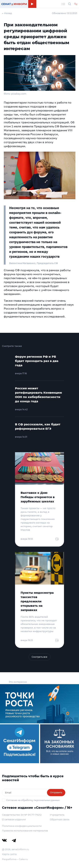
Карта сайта (9, 854)
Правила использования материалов (25, 831)
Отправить (56, 792)
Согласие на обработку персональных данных (33, 800)
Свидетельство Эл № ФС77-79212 (22, 815)
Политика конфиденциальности (22, 826)
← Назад (7, 13)
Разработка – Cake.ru (15, 859)
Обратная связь (60, 819)
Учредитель (57, 815)
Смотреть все (39, 657)
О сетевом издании (14, 819)
